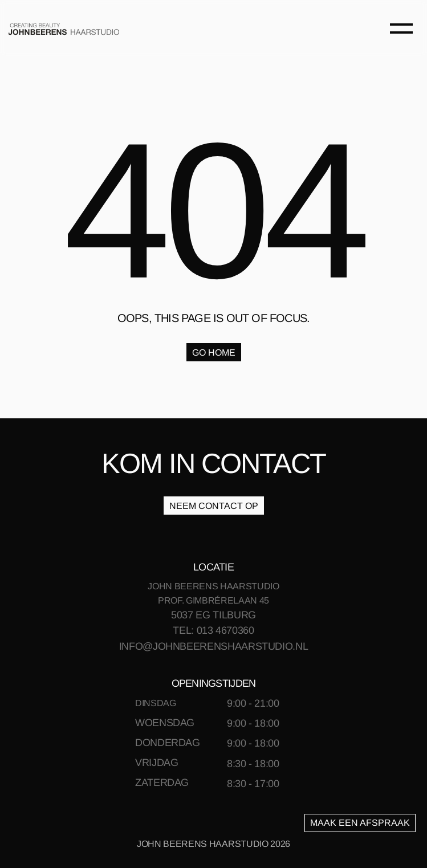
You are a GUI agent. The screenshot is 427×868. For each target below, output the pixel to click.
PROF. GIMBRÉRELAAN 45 (213, 600)
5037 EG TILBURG (213, 615)
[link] (64, 28)
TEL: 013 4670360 (213, 630)
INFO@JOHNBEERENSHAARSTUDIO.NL (214, 646)
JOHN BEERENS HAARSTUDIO (213, 586)
